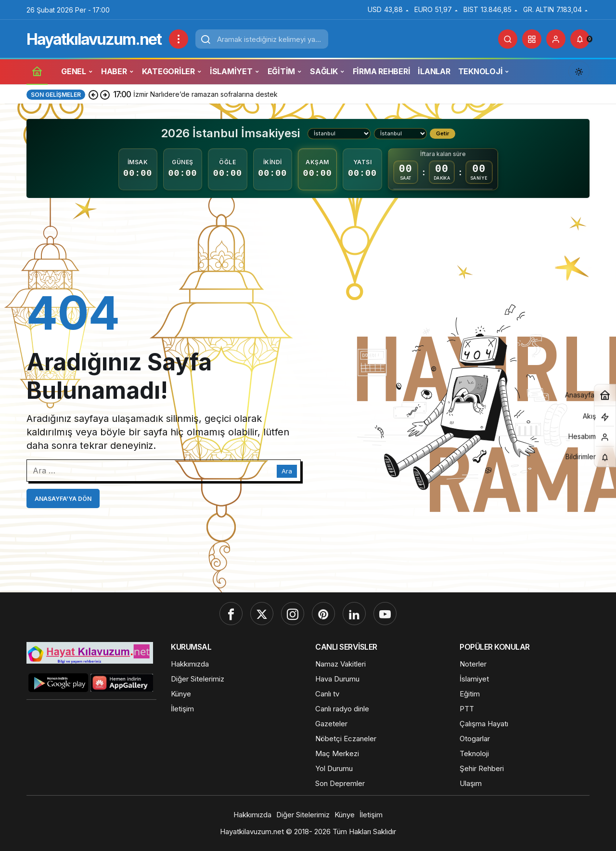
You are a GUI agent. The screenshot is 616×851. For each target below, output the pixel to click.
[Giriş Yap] (556, 39)
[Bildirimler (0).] (580, 39)
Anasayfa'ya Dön (63, 499)
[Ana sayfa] (37, 71)
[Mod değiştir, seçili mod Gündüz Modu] (579, 71)
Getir (443, 133)
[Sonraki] (105, 94)
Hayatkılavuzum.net (94, 39)
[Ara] (508, 39)
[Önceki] (93, 94)
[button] (532, 39)
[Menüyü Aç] (179, 39)
